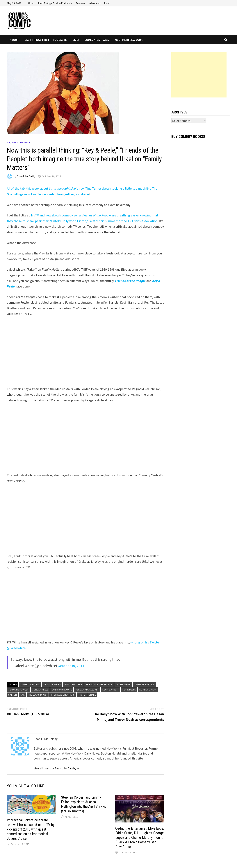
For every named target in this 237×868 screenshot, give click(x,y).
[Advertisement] (199, 75)
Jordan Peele (40, 690)
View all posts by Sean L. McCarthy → (57, 768)
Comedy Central (30, 684)
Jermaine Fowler (18, 690)
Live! (107, 3)
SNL (22, 695)
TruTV (82, 695)
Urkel (92, 695)
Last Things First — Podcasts (55, 3)
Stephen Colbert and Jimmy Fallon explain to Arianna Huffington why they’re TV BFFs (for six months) (83, 804)
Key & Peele (129, 690)
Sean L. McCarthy (26, 176)
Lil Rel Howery (148, 690)
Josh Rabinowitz (62, 690)
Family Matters (73, 684)
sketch (13, 695)
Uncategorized (22, 142)
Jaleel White (123, 684)
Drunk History (52, 684)
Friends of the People (99, 684)
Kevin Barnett (111, 690)
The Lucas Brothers (63, 695)
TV (8, 142)
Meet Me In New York (129, 40)
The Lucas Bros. (38, 695)
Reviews (80, 3)
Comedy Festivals (97, 40)
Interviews (95, 3)
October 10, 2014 (71, 666)
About (31, 3)
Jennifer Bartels (144, 684)
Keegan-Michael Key (87, 690)
